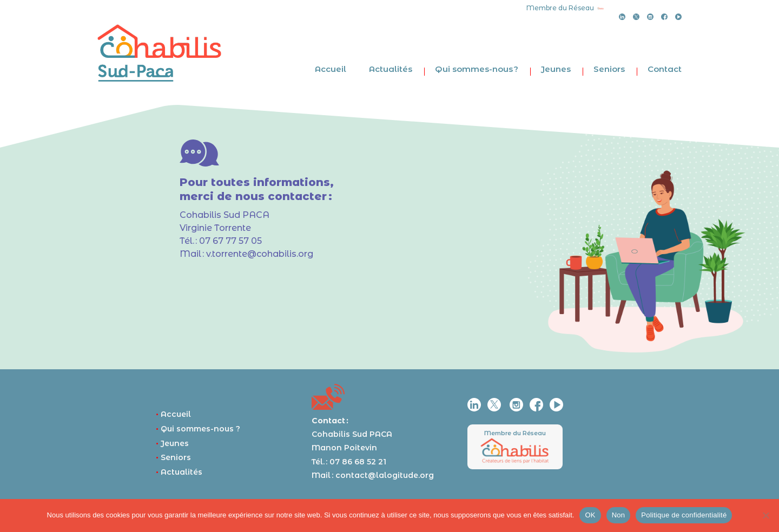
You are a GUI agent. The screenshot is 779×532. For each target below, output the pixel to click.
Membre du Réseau (515, 433)
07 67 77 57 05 (230, 241)
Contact (665, 69)
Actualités (391, 69)
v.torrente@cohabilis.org (260, 254)
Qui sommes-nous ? (477, 69)
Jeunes (556, 69)
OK (590, 515)
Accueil (331, 69)
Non (619, 515)
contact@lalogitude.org (385, 475)
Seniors (609, 69)
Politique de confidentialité (684, 515)
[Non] (765, 515)
